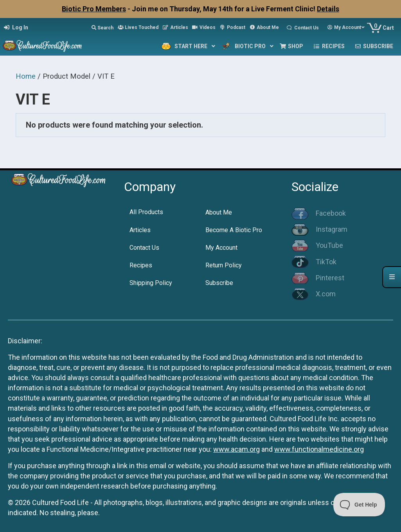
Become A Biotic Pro (234, 230)
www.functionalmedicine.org (319, 449)
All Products (146, 212)
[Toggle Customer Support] (359, 505)
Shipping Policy (151, 283)
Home (26, 76)
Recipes (141, 265)
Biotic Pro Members (94, 9)
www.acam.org (236, 449)
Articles (140, 230)
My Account (221, 248)
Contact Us (144, 248)
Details (328, 9)
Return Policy (224, 265)
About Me (219, 212)
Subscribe (219, 283)
